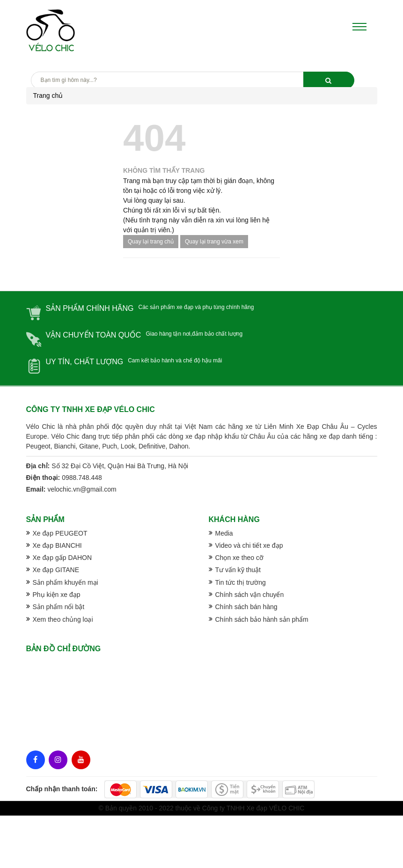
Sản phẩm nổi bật (59, 607)
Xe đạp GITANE (56, 570)
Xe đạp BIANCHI (57, 545)
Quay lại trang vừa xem (214, 242)
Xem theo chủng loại (63, 619)
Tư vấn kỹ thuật (238, 570)
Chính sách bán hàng (246, 607)
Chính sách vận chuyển (250, 595)
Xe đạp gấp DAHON (62, 558)
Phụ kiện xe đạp (57, 595)
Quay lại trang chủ (151, 242)
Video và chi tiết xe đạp (249, 545)
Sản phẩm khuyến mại (66, 582)
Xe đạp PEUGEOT (60, 533)
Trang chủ (48, 96)
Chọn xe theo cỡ (239, 558)
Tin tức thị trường (241, 582)
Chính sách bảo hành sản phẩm (262, 619)
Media (224, 533)
